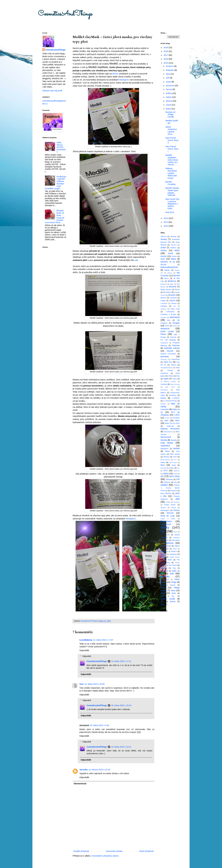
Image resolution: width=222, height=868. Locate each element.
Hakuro (174, 365)
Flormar (173, 337)
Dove (167, 326)
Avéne (174, 256)
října (168, 74)
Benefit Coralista (170, 183)
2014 (166, 218)
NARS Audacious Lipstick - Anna (171, 131)
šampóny (173, 554)
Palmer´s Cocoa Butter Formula (170, 488)
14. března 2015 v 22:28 (99, 770)
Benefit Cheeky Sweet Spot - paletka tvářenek (172, 192)
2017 (166, 55)
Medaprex (124, 80)
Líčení (177, 415)
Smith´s (174, 551)
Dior (169, 320)
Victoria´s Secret (168, 585)
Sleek (175, 549)
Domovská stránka (114, 851)
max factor (167, 443)
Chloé (171, 376)
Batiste (167, 270)
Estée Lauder (167, 331)
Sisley (166, 549)
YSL (162, 602)
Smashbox (164, 551)
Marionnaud (166, 437)
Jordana (164, 384)
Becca (170, 273)
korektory (173, 395)
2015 (166, 63)
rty (162, 531)
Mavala (164, 440)
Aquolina (174, 245)
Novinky (163, 468)
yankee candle (168, 599)
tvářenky (165, 577)
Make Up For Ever (172, 423)
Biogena (163, 284)
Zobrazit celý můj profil (52, 91)
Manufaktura (168, 432)
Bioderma (172, 281)
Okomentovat (80, 784)
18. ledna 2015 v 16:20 (121, 705)
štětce (163, 557)
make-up (170, 426)
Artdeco (173, 248)
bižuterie (173, 287)
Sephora (169, 543)
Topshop (164, 568)
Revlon (177, 510)
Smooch (163, 554)
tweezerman (165, 579)
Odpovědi (87, 656)
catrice (172, 300)
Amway (164, 239)
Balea (174, 259)
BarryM (163, 265)
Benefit (177, 276)
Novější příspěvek (81, 851)
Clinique (164, 306)
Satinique (176, 538)
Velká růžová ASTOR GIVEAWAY (61, 147)
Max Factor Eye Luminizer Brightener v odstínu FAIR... (172, 204)
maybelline (165, 446)
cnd (174, 306)
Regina (174, 508)
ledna (169, 109)
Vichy (163, 588)
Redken (163, 508)
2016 (166, 59)
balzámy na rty (168, 262)
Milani (167, 451)
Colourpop (170, 312)
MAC (177, 420)
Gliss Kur (168, 362)
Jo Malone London (168, 381)
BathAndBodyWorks (169, 267)
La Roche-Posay (170, 401)
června (169, 89)
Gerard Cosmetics (168, 354)
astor (177, 250)
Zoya (163, 604)
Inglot (166, 379)
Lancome (165, 409)
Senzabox (176, 540)
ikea (178, 376)
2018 (166, 51)
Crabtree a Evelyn (168, 314)
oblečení (177, 471)
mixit (175, 457)
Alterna (163, 237)
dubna (169, 97)
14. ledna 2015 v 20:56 (94, 684)
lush (166, 420)
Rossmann (166, 521)
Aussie (164, 256)
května (169, 93)
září (168, 78)
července (170, 86)
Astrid (170, 253)
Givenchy (164, 359)
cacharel (173, 298)
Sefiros (166, 540)
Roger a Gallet (168, 519)
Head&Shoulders (167, 368)
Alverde (174, 237)
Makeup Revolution (170, 429)
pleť (178, 499)
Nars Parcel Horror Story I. (172, 149)
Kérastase (164, 390)
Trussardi (164, 571)
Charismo (164, 373)
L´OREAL (176, 398)
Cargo (163, 301)
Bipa (172, 284)
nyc (178, 468)
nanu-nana (173, 462)
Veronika (84, 770)
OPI (178, 479)
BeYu (166, 278)
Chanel (170, 370)
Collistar (163, 309)
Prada (168, 502)
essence (165, 329)
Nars (163, 465)
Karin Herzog (175, 384)
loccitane (176, 418)
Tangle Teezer (174, 557)
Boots (177, 290)
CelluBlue (164, 303)
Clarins (174, 303)
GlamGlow (175, 359)
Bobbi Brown (166, 290)
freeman (176, 345)
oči (162, 476)
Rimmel (170, 513)
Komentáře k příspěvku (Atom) (105, 856)
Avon (163, 259)
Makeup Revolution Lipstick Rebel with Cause (171, 173)
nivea (174, 465)
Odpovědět (84, 650)
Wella (174, 593)
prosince (170, 66)
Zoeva (173, 601)
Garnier (170, 351)
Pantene (174, 491)
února (169, 105)
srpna (169, 82)
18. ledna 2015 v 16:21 (121, 747)
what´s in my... (168, 596)
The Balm (168, 560)
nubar (171, 468)
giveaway (165, 356)
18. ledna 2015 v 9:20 (99, 725)
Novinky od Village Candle (170, 115)
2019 (166, 48)
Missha (166, 457)
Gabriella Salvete (172, 348)
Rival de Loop (168, 516)
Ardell (163, 248)
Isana (175, 379)
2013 (166, 222)
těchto (116, 74)
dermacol (175, 317)
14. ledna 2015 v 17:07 (103, 640)
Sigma (177, 546)
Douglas (176, 323)
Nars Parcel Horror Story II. (172, 140)
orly (175, 482)
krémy (163, 398)
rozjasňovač (166, 524)
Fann (163, 334)
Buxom (163, 298)
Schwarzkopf (166, 546)
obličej (166, 474)
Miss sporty (175, 454)
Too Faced (173, 565)
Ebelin (175, 326)
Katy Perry (170, 387)
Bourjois (172, 295)
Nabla (163, 462)
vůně (163, 593)
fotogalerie (164, 343)
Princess (177, 502)
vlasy (173, 590)
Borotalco (167, 292)
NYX (166, 471)
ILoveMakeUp (86, 640)
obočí (175, 474)
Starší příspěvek (146, 851)
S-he (168, 535)
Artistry (164, 250)
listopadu (170, 70)
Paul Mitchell (166, 493)
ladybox (163, 404)
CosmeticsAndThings (65, 14)
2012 (166, 226)
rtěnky (165, 527)
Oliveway (169, 479)
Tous (174, 568)
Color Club (175, 309)
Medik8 (176, 448)
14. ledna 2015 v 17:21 (121, 661)
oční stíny (174, 476)
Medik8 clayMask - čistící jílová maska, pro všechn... (172, 160)
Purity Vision (170, 505)
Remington (165, 510)
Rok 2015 (170, 212)
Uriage (174, 582)
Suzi (81, 684)
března (169, 101)
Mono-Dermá (165, 460)
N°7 (175, 460)
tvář (172, 574)
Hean (178, 368)
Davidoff (163, 317)
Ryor (175, 532)
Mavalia (174, 440)
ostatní (164, 485)
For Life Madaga (168, 340)
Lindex (167, 418)
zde (136, 260)
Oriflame (167, 482)
